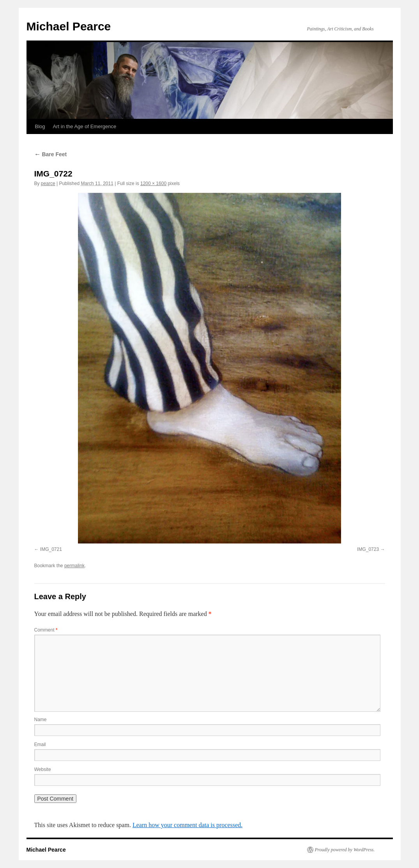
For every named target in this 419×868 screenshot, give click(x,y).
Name (41, 720)
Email (40, 745)
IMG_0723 (368, 549)
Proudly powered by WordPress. (345, 850)
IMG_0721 (51, 549)
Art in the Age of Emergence (85, 126)
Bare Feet (51, 154)
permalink (74, 566)
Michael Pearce (69, 26)
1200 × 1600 (153, 183)
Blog (40, 126)
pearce (48, 183)
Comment (46, 630)
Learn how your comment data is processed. (187, 825)
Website (43, 769)
